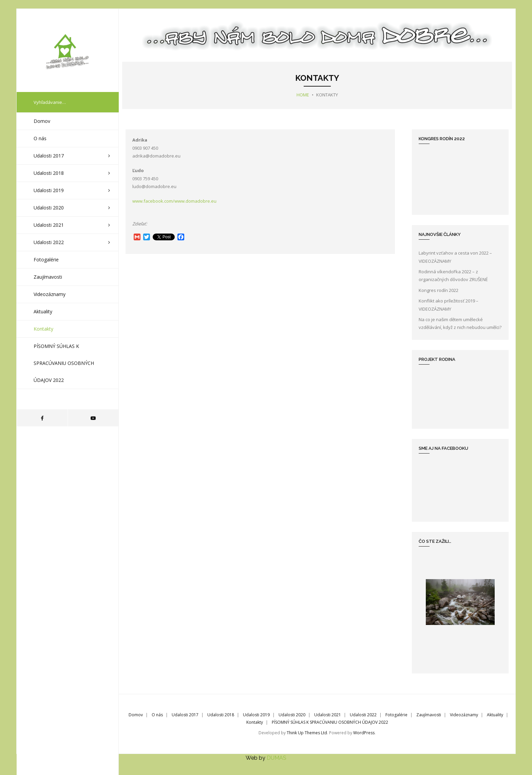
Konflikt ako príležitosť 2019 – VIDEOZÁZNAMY (449, 305)
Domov (136, 715)
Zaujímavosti (429, 715)
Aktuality (495, 715)
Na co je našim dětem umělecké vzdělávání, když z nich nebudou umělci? (460, 323)
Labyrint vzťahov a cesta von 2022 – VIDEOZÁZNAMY (455, 257)
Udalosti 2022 (363, 715)
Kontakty (255, 722)
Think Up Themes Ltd (307, 733)
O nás (157, 715)
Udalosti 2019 (256, 715)
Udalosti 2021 (328, 715)
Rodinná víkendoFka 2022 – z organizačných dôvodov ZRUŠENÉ (453, 275)
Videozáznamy (464, 715)
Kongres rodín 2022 (439, 290)
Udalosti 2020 (292, 715)
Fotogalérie (396, 715)
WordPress (364, 733)
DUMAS (277, 758)
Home (303, 95)
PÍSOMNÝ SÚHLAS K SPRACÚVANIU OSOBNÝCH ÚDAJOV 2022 (330, 722)
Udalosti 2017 (185, 715)
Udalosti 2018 (221, 715)
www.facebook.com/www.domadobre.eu (174, 201)
